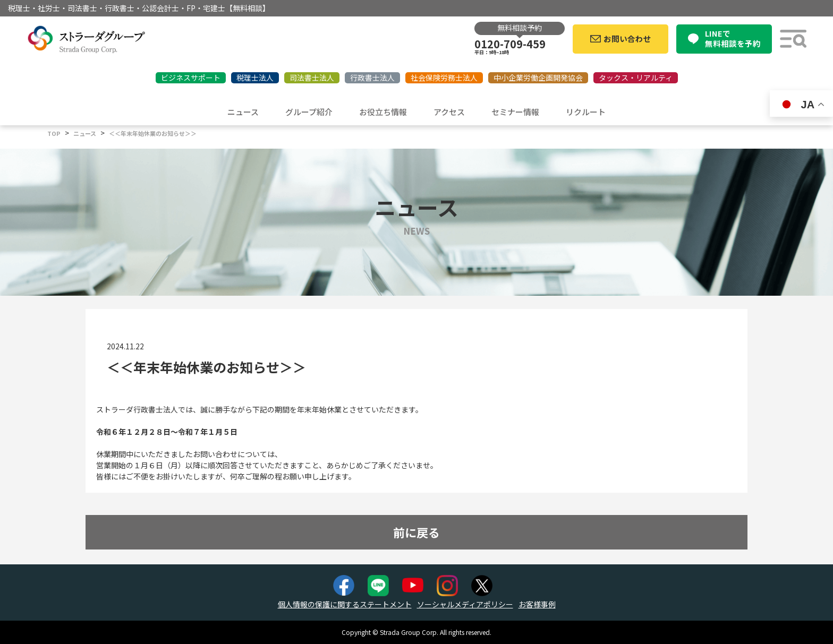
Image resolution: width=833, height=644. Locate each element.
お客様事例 (537, 604)
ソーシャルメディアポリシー (465, 604)
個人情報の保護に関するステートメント (345, 604)
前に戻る (416, 532)
